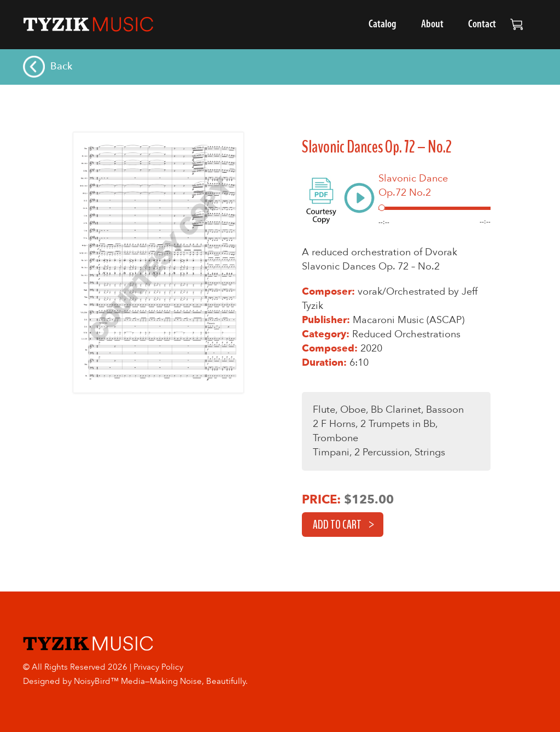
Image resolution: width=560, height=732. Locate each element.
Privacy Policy (158, 667)
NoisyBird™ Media (109, 681)
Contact (482, 25)
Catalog (383, 25)
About (432, 25)
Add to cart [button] (337, 525)
